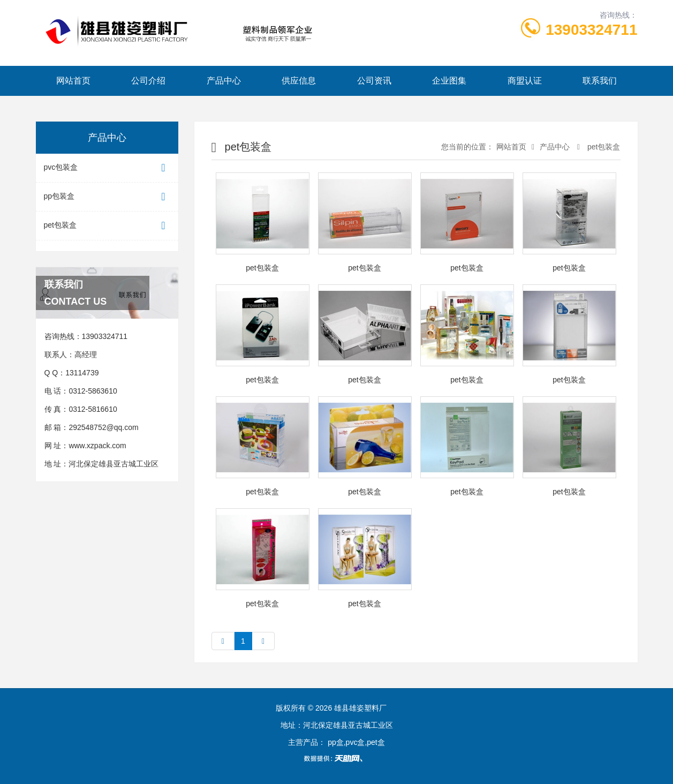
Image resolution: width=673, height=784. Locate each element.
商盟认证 (525, 81)
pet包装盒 (107, 226)
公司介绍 (148, 81)
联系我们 (600, 81)
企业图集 (449, 81)
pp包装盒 (107, 197)
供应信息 (299, 81)
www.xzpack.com (97, 446)
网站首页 (73, 81)
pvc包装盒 (107, 168)
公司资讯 (374, 81)
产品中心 (224, 81)
